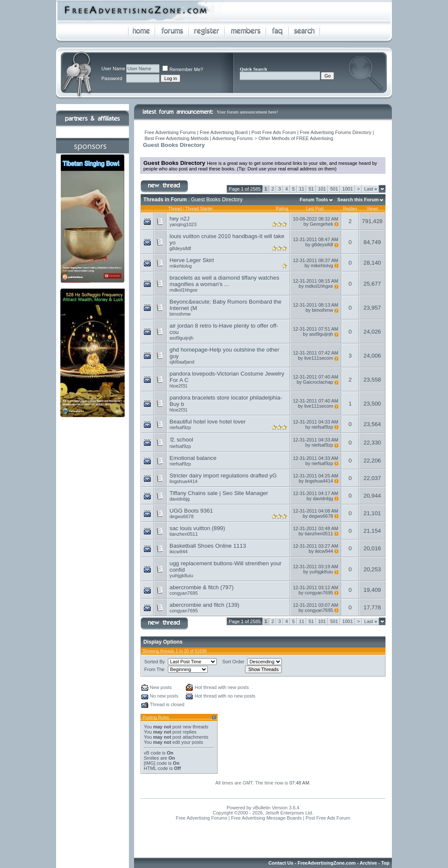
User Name (113, 69)
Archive (368, 863)
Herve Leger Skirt (192, 260)
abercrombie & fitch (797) (202, 587)
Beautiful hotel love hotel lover (208, 422)
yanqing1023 (183, 224)
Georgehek (321, 224)
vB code (152, 753)
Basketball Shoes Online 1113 (208, 546)
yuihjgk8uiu (181, 576)
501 (334, 189)
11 (302, 189)
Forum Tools (314, 200)
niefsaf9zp (180, 427)
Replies (350, 209)
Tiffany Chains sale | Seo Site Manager (219, 493)
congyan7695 (184, 593)
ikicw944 (179, 552)
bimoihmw (180, 314)
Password (112, 78)
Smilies (151, 758)
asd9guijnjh (182, 338)
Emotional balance (193, 458)
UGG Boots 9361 (191, 511)
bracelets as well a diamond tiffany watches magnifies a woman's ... (224, 281)
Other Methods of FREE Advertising (296, 138)
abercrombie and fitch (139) (205, 605)
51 (311, 189)
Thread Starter (199, 209)
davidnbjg (180, 499)
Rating (282, 209)
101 (322, 189)
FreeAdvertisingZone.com (327, 863)
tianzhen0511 (184, 534)
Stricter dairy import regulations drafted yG (223, 476)
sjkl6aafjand (182, 362)
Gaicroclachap (318, 382)
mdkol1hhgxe (184, 290)
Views (372, 209)
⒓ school (181, 440)
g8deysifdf (180, 248)
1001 (347, 189)
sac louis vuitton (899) (197, 528)
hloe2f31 (179, 386)
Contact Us (281, 863)
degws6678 (182, 516)
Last (370, 189)
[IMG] (150, 763)
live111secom (318, 358)
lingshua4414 (184, 481)
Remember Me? (183, 69)
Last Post (315, 209)
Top (385, 863)
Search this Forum (358, 200)
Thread (175, 209)
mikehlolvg (181, 266)
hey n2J (180, 219)
